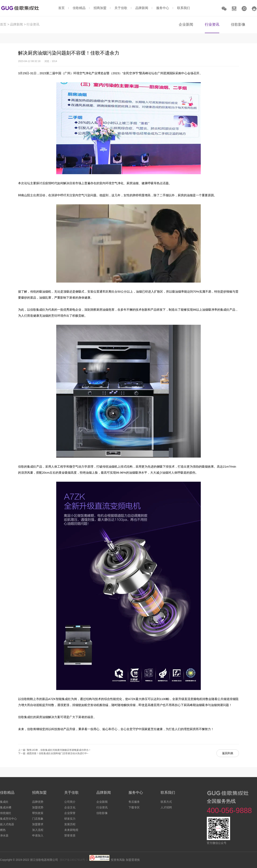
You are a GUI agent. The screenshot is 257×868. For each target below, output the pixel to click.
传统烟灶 (6, 813)
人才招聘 (166, 807)
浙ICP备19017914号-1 (74, 860)
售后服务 (134, 802)
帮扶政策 (38, 813)
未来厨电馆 (71, 830)
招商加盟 (100, 8)
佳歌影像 (238, 24)
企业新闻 (186, 24)
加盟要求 (38, 824)
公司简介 (70, 802)
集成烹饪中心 (8, 819)
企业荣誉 (70, 813)
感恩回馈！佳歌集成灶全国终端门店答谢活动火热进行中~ (58, 753)
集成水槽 (6, 807)
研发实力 (70, 819)
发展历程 (70, 824)
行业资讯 (33, 24)
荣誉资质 (70, 835)
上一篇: (22, 750)
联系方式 (166, 802)
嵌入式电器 (7, 824)
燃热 (3, 830)
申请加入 (38, 835)
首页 (61, 8)
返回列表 (228, 753)
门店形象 (38, 819)
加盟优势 (38, 807)
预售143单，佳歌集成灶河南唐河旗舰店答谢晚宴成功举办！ (59, 750)
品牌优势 (38, 802)
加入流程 (38, 830)
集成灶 (4, 802)
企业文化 (70, 807)
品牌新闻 (142, 8)
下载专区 (134, 807)
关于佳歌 (121, 8)
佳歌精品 (79, 8)
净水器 (4, 835)
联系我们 (184, 8)
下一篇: (22, 753)
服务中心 (163, 8)
